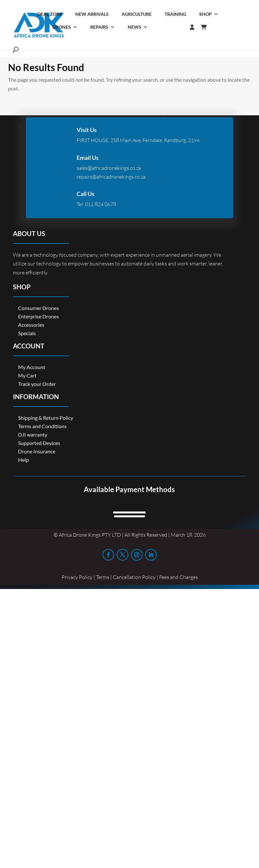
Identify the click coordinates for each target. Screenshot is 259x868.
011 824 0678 (101, 204)
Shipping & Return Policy (46, 418)
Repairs (103, 27)
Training (175, 14)
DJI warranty (33, 434)
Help (23, 460)
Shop (209, 14)
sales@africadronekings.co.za (109, 168)
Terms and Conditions (42, 426)
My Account (32, 367)
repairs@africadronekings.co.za (111, 177)
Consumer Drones (38, 308)
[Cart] (207, 27)
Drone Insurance (37, 451)
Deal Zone (50, 14)
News (138, 27)
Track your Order (37, 384)
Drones (65, 27)
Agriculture (137, 14)
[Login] (179, 27)
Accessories (31, 325)
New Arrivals (92, 14)
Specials (27, 333)
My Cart (27, 375)
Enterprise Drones (38, 316)
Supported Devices (39, 443)
